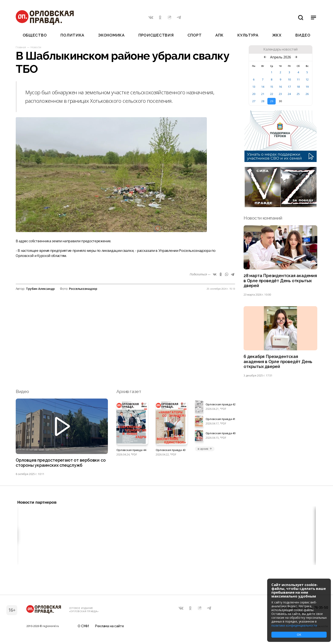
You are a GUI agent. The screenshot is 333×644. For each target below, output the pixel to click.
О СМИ (83, 628)
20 (254, 94)
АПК (219, 35)
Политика (72, 35)
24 (289, 94)
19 (307, 87)
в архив (205, 451)
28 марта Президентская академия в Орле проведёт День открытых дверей (279, 281)
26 (307, 94)
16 (280, 87)
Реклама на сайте (109, 628)
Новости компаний (263, 218)
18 (298, 87)
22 (272, 94)
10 (289, 79)
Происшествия (156, 35)
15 (272, 87)
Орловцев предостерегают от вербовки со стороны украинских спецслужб (59, 465)
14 (263, 87)
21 (263, 94)
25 (298, 94)
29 (272, 101)
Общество (35, 35)
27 (254, 101)
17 (289, 87)
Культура (248, 35)
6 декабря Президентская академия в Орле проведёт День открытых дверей (279, 363)
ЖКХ (277, 35)
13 (254, 87)
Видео (303, 35)
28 (263, 101)
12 (307, 79)
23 (280, 94)
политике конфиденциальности (294, 625)
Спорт (195, 35)
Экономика (111, 35)
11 (298, 79)
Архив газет (129, 393)
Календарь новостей (280, 49)
